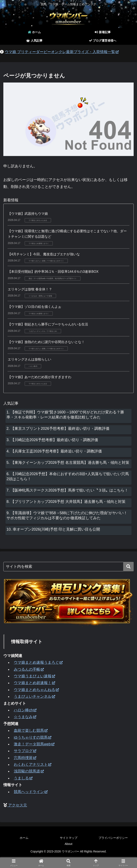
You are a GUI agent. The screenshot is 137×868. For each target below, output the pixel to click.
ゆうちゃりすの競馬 (33, 737)
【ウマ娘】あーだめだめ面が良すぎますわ (40, 377)
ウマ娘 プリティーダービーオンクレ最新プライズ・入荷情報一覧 (62, 52)
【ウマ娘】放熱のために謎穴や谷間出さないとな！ (46, 342)
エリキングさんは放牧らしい (29, 359)
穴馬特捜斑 (25, 758)
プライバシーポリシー (113, 838)
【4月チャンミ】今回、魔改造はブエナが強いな (44, 254)
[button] (128, 567)
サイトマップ (69, 838)
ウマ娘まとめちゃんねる (36, 690)
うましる (23, 778)
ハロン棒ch (25, 710)
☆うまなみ (25, 717)
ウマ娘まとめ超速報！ (34, 683)
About (68, 844)
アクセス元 (17, 805)
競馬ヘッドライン (31, 792)
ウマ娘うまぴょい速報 (34, 676)
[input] (68, 567)
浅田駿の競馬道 (29, 771)
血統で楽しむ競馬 (31, 730)
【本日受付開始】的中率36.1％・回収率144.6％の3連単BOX (53, 272)
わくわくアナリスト (33, 764)
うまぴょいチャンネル (34, 696)
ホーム (24, 838)
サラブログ (25, 751)
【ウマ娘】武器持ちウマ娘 (28, 214)
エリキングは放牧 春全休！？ (30, 289)
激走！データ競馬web (34, 744)
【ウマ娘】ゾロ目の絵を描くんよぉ (35, 307)
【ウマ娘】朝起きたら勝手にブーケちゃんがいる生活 (48, 324)
